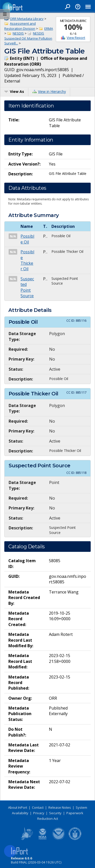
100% (73, 27)
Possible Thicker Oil (27, 260)
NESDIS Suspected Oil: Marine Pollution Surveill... (28, 38)
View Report (76, 38)
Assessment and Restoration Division (20, 26)
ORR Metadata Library (27, 19)
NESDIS (18, 33)
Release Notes (60, 807)
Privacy (39, 813)
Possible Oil (27, 239)
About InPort (18, 807)
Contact (38, 807)
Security (55, 813)
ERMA (49, 29)
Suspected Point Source (27, 287)
